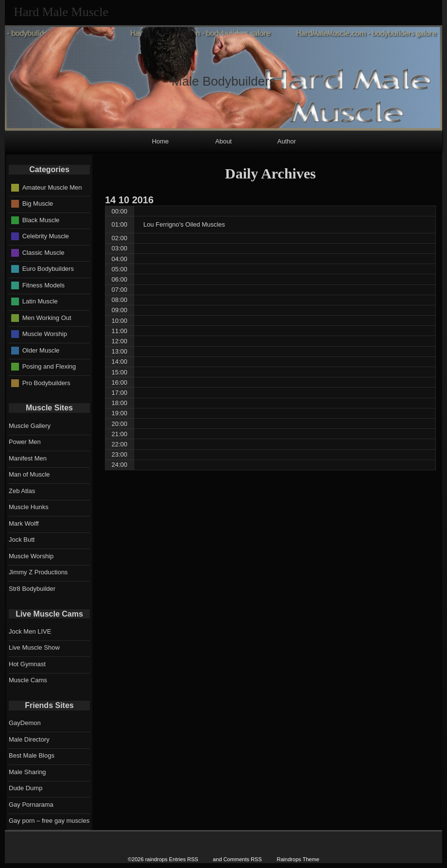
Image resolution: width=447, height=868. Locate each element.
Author (287, 141)
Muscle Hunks (29, 507)
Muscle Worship (45, 334)
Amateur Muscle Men (52, 187)
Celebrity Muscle (46, 236)
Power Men (25, 442)
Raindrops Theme (298, 859)
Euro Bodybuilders (48, 269)
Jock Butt (22, 540)
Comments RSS (243, 859)
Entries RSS (184, 859)
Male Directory (29, 739)
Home (161, 141)
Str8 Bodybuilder (32, 589)
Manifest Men (28, 458)
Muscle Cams (28, 680)
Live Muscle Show (34, 647)
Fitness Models (43, 285)
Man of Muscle (29, 474)
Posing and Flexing (49, 366)
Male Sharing (27, 772)
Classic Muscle (43, 252)
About (223, 141)
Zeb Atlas (22, 491)
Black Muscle (41, 220)
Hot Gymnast (27, 664)
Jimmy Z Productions (38, 572)
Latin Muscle (40, 301)
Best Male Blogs (32, 755)
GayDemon (25, 723)
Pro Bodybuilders (46, 382)
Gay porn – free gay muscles (49, 821)
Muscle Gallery (30, 426)
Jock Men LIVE (30, 631)
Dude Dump (26, 788)
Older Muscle (41, 350)
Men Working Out (47, 317)
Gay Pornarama (31, 805)
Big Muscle (38, 204)
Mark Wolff (24, 523)
